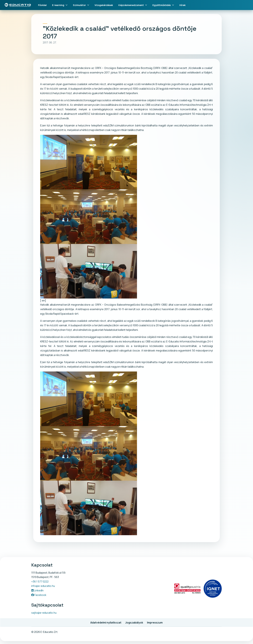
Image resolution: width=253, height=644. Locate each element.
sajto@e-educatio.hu (44, 613)
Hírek (182, 5)
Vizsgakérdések (104, 5)
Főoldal (42, 5)
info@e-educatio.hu (43, 586)
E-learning (60, 5)
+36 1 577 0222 (40, 582)
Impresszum (155, 623)
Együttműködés (163, 5)
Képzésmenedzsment (133, 5)
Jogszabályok (134, 623)
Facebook (39, 595)
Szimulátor (81, 5)
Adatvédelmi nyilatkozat (106, 623)
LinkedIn (37, 590)
